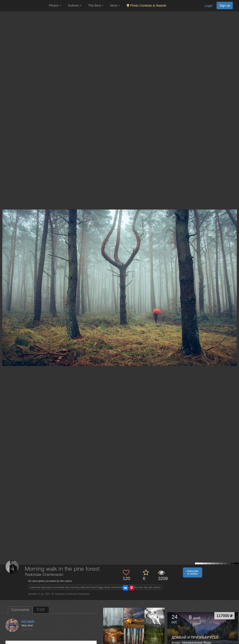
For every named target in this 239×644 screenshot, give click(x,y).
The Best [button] (96, 6)
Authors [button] (75, 6)
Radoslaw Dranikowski (44, 575)
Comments (20, 610)
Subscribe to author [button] (192, 572)
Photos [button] (55, 6)
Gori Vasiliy (28, 621)
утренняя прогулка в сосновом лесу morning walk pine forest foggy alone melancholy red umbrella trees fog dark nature (95, 587)
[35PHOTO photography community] (24, 6)
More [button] (115, 6)
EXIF (41, 610)
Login (209, 6)
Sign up (225, 6)
